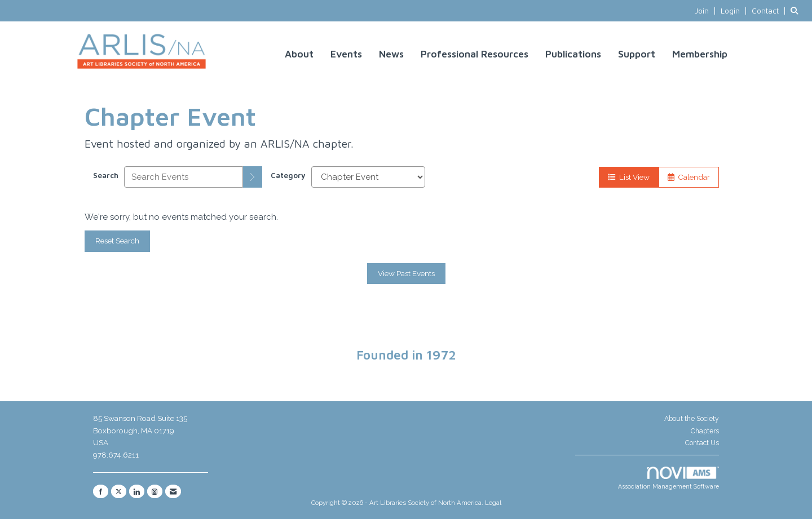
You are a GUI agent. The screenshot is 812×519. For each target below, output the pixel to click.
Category (288, 175)
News (391, 54)
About (299, 54)
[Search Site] (797, 11)
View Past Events (406, 273)
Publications (573, 54)
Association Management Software (668, 478)
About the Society (692, 419)
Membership (700, 54)
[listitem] (707, 11)
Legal (493, 503)
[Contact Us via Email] (173, 491)
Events (346, 54)
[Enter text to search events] (184, 177)
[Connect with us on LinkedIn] (137, 491)
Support (637, 54)
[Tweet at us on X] (119, 491)
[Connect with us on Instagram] (155, 491)
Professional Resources (475, 54)
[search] (253, 177)
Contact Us (702, 443)
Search (106, 175)
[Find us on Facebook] (101, 491)
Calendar (689, 177)
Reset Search (117, 241)
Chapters (705, 431)
